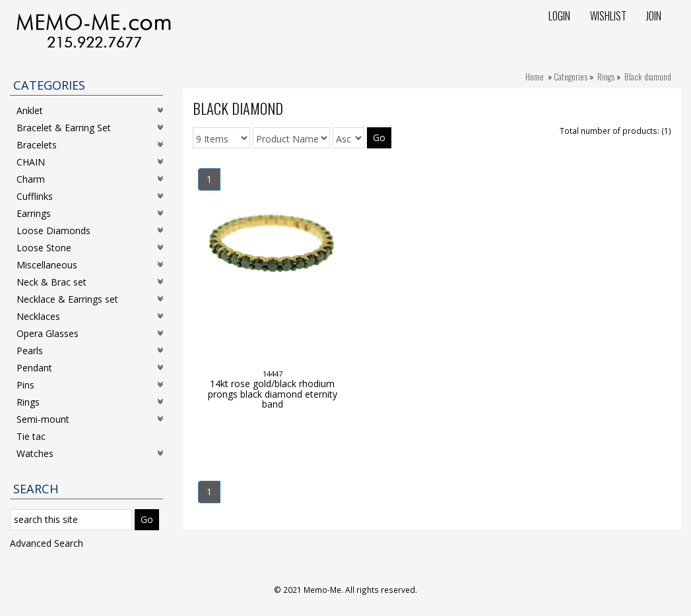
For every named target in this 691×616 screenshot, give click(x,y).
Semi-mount (90, 419)
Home (535, 77)
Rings (606, 77)
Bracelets (90, 145)
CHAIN (90, 162)
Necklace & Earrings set (90, 299)
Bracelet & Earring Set (90, 128)
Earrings (90, 213)
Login (559, 16)
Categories (571, 77)
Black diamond (648, 77)
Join (654, 16)
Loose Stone (90, 248)
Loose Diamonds (90, 231)
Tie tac (31, 436)
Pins (90, 385)
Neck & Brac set (90, 282)
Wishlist (608, 16)
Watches (90, 453)
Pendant (90, 368)
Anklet (90, 110)
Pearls (90, 351)
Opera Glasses (90, 333)
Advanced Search (47, 543)
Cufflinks (90, 196)
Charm (90, 179)
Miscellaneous (90, 265)
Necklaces (90, 316)
